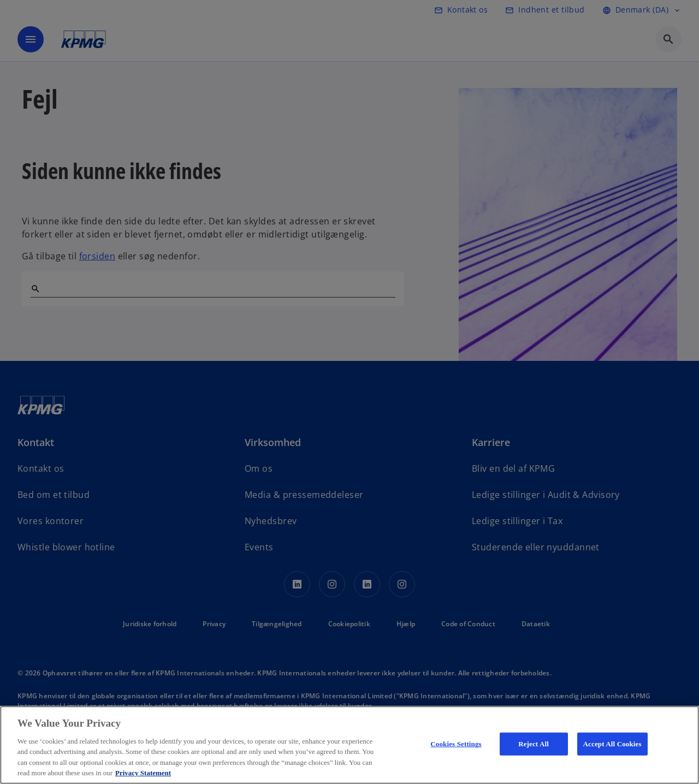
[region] (349, 745)
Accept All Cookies (612, 744)
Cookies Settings (456, 744)
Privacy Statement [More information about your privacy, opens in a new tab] (143, 773)
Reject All (534, 744)
